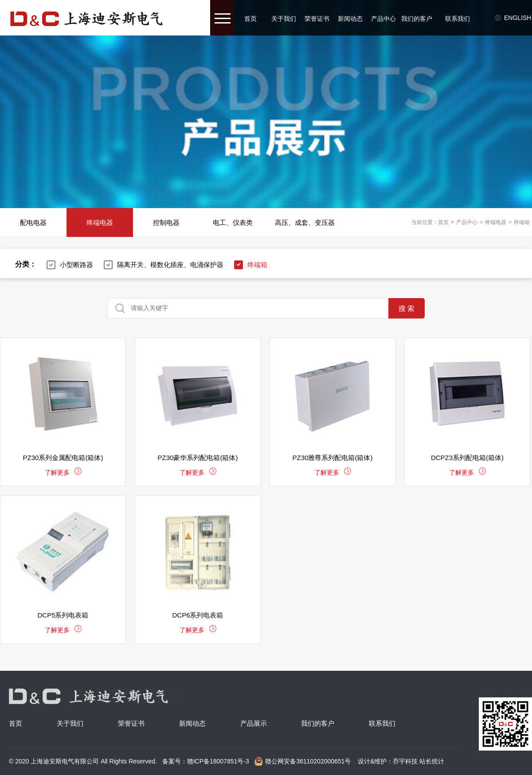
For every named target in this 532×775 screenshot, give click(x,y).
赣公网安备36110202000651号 (302, 761)
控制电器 (166, 222)
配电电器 (33, 222)
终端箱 (522, 222)
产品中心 (383, 19)
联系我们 (458, 19)
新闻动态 (350, 19)
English (518, 18)
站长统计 (432, 761)
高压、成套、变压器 (305, 222)
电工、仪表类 (233, 222)
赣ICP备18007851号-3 (218, 761)
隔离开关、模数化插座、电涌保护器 (170, 265)
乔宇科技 (405, 761)
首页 (250, 19)
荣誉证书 (317, 19)
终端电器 (100, 222)
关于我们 (284, 19)
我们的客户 (417, 19)
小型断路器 (76, 265)
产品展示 (254, 723)
